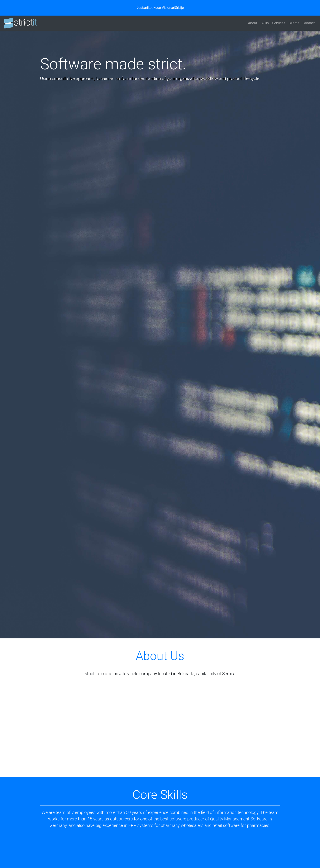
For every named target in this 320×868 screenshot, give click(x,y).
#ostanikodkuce (149, 8)
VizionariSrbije (173, 8)
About (253, 23)
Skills (265, 23)
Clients (294, 23)
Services (279, 23)
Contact (309, 23)
